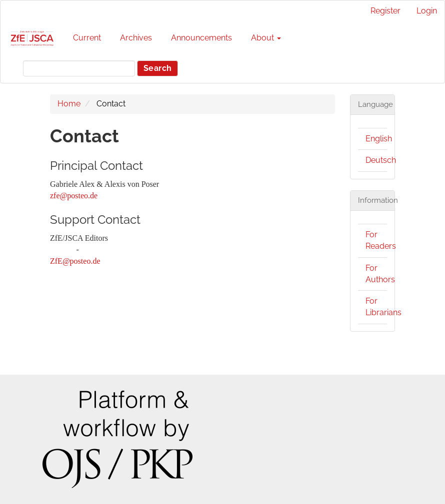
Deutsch (381, 160)
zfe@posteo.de (74, 196)
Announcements (201, 38)
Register (385, 11)
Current (87, 38)
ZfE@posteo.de (75, 261)
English (379, 139)
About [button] (266, 38)
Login (427, 11)
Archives (136, 38)
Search (157, 68)
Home (69, 104)
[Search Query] (79, 68)
